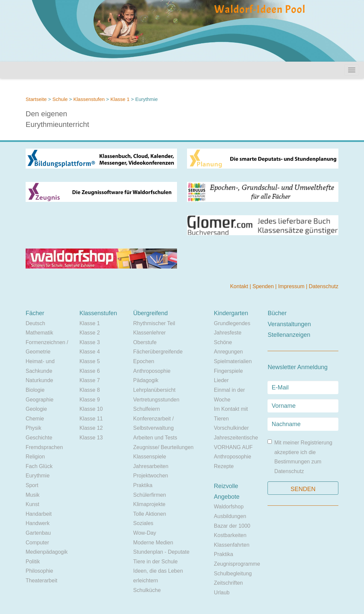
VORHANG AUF (233, 447)
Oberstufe (145, 342)
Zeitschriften (228, 583)
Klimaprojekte (149, 504)
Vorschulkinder (231, 428)
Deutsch (35, 323)
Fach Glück (39, 466)
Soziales (143, 523)
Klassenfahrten (232, 545)
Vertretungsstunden (156, 400)
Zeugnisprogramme (237, 564)
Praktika (143, 485)
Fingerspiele (228, 371)
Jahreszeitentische (236, 438)
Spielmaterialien (233, 361)
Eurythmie (38, 476)
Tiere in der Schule (155, 562)
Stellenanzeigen (289, 335)
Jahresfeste (228, 333)
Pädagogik (146, 380)
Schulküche (147, 590)
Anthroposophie (152, 371)
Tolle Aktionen (150, 514)
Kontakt (240, 286)
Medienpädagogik (47, 552)
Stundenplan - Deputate (161, 552)
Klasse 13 (91, 438)
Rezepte (224, 466)
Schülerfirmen (150, 495)
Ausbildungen (230, 516)
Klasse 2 (90, 333)
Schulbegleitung (233, 574)
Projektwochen (151, 476)
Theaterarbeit (41, 581)
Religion (35, 457)
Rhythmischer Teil (154, 323)
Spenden (264, 286)
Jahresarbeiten (151, 466)
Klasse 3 (90, 342)
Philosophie (39, 571)
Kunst (32, 504)
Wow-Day (145, 533)
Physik (33, 428)
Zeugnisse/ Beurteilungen (163, 447)
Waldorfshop (229, 507)
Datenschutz (324, 286)
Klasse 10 (91, 409)
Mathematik (39, 333)
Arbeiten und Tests (155, 438)
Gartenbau (38, 533)
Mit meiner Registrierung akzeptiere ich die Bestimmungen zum (300, 457)
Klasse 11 (91, 419)
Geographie (40, 400)
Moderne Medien (153, 543)
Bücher (277, 313)
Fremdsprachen (44, 447)
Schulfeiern (146, 409)
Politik (33, 562)
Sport (32, 485)
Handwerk (38, 523)
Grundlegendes (232, 323)
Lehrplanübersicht (154, 390)
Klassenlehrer (149, 333)
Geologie (36, 409)
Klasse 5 (90, 361)
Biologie (35, 390)
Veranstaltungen (289, 324)
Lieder (221, 380)
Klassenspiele (150, 457)
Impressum (292, 286)
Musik (33, 495)
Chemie (35, 419)
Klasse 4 (90, 352)
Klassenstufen (89, 99)
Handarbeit (39, 514)
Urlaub (222, 593)
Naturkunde (39, 380)
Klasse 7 (90, 380)
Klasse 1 (120, 99)
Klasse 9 (90, 400)
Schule (60, 99)
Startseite (36, 99)
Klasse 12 (91, 428)
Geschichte (39, 438)
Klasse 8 (90, 390)
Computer (37, 543)
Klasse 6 (90, 371)
